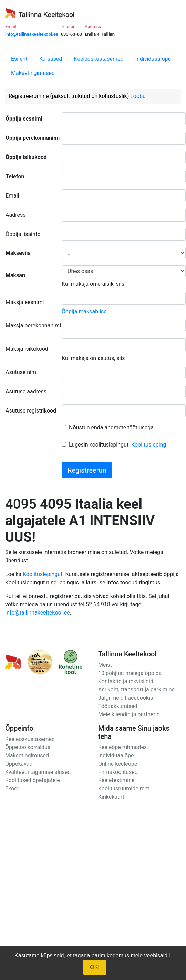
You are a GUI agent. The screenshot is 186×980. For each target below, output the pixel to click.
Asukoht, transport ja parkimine (136, 690)
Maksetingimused (33, 73)
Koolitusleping (149, 445)
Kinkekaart (111, 797)
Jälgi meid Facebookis (126, 698)
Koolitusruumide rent (124, 788)
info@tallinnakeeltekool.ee (38, 613)
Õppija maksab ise (84, 311)
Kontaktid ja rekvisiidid (126, 681)
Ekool (12, 788)
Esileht (19, 59)
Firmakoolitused (118, 772)
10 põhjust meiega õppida (130, 673)
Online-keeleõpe (118, 764)
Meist (105, 665)
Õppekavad (19, 764)
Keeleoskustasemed (99, 59)
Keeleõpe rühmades (122, 747)
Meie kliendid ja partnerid (129, 714)
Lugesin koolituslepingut (99, 445)
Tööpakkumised (118, 706)
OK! (95, 967)
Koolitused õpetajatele (33, 780)
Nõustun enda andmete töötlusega (111, 427)
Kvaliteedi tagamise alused (38, 772)
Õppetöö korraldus (28, 747)
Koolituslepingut (43, 574)
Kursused (51, 59)
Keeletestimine (116, 780)
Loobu (138, 96)
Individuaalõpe (153, 59)
